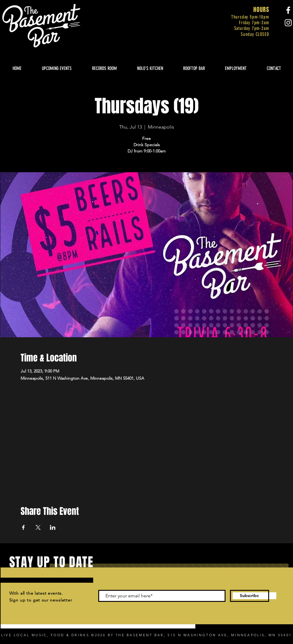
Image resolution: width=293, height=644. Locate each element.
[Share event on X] (38, 527)
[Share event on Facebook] (23, 527)
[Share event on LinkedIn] (53, 527)
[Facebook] (288, 10)
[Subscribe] (250, 596)
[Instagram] (288, 23)
